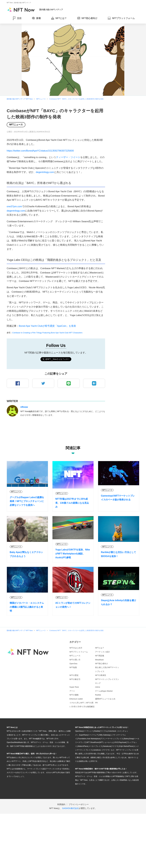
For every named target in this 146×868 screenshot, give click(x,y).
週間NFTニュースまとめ (105, 699)
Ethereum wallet (76, 699)
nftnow (24, 407)
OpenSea (73, 664)
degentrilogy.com (45, 172)
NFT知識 (73, 667)
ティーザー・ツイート (68, 157)
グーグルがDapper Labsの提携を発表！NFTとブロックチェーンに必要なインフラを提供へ (27, 501)
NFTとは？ (100, 648)
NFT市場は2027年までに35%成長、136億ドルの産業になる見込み (72, 503)
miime (98, 687)
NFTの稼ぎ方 (75, 679)
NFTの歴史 (74, 675)
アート (72, 691)
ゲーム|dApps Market (104, 691)
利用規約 (61, 804)
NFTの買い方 (75, 660)
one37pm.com (14, 206)
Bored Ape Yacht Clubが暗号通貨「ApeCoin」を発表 (47, 326)
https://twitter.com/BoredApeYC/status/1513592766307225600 (40, 151)
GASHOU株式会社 (71, 808)
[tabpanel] (73, 60)
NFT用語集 (100, 656)
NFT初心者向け (102, 664)
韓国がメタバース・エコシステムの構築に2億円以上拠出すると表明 (27, 607)
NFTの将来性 (101, 675)
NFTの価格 (74, 695)
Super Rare (74, 687)
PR (96, 703)
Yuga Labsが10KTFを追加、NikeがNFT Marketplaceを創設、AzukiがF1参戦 (73, 553)
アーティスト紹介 (103, 652)
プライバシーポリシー (79, 804)
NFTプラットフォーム (79, 652)
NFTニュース (16, 125)
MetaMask (99, 660)
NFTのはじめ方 (76, 648)
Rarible (98, 695)
